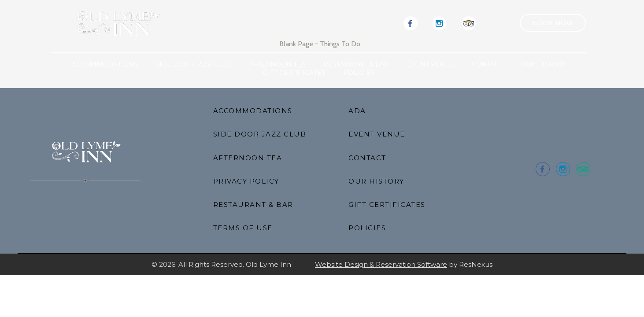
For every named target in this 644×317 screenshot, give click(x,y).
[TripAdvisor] (469, 22)
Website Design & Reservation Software (381, 264)
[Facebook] (411, 22)
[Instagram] (440, 22)
